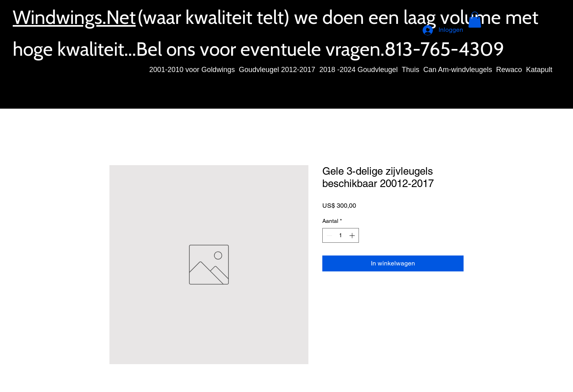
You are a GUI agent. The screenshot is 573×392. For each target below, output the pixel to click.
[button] (475, 20)
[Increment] (353, 235)
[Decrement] (328, 235)
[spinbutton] (341, 235)
